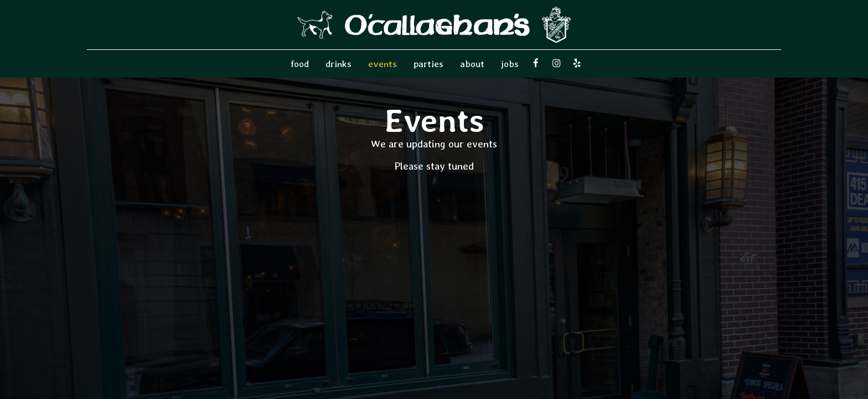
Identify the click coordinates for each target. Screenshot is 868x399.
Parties (428, 64)
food (300, 64)
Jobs (510, 64)
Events (383, 64)
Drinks (339, 64)
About (472, 64)
